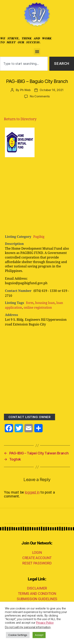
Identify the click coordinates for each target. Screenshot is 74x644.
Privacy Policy (45, 623)
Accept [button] (39, 635)
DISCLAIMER (37, 588)
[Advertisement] (37, 195)
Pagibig (39, 237)
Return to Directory (20, 119)
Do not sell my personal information (28, 627)
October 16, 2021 (52, 90)
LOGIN (37, 552)
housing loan (45, 303)
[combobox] (24, 64)
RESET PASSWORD (37, 563)
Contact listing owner (30, 417)
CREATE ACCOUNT (37, 558)
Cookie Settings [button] (18, 635)
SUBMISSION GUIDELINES (37, 599)
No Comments (40, 96)
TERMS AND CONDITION (37, 594)
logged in (32, 492)
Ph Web (25, 90)
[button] (37, 51)
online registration (38, 308)
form (30, 303)
